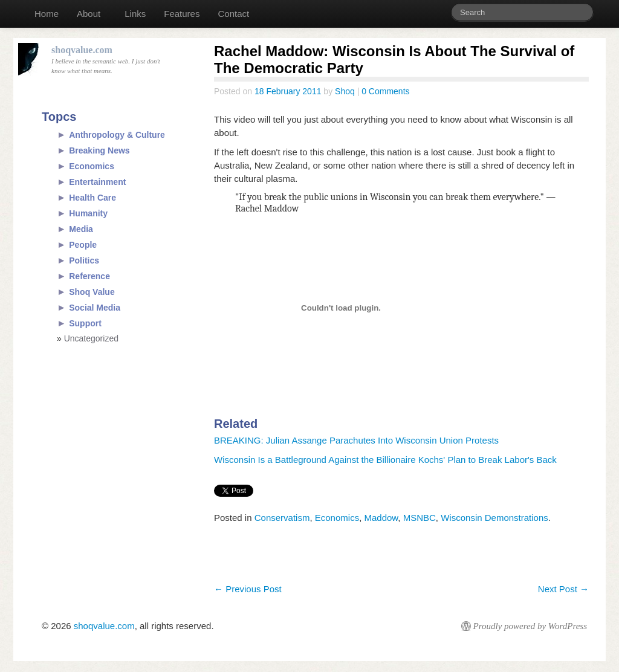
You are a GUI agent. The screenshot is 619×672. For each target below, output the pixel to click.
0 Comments (385, 91)
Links (135, 14)
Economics (337, 518)
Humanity (88, 213)
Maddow (381, 518)
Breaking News (99, 150)
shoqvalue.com (104, 626)
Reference (89, 276)
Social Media (95, 308)
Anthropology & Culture (117, 135)
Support (85, 323)
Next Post (563, 589)
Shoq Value (92, 292)
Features (182, 14)
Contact (233, 14)
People (83, 245)
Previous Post (248, 589)
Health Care (92, 198)
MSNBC (420, 518)
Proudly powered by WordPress (530, 626)
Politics (84, 260)
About (89, 14)
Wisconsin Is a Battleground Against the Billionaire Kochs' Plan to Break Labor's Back (385, 460)
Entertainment (97, 182)
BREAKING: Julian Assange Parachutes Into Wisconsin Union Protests (356, 440)
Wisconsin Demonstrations (494, 518)
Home (47, 14)
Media (81, 229)
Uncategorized (91, 338)
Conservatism (282, 518)
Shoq (345, 91)
